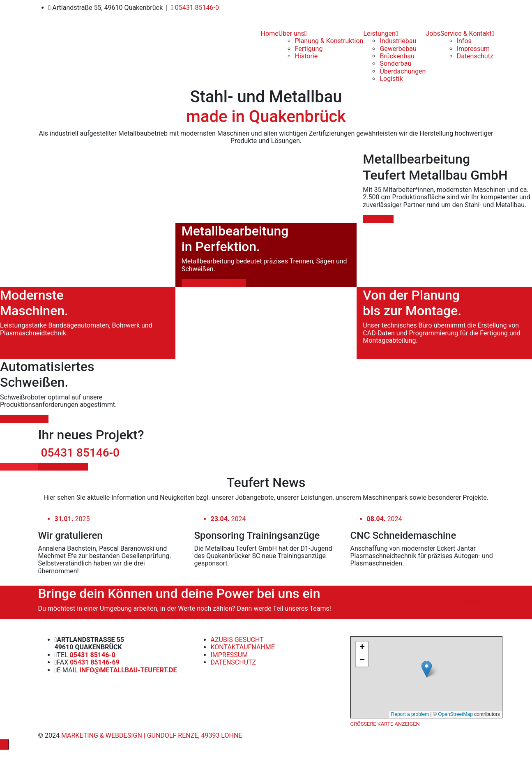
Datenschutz (475, 56)
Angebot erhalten (63, 467)
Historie (306, 56)
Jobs (433, 33)
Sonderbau (395, 63)
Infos (464, 41)
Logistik (391, 79)
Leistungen (380, 33)
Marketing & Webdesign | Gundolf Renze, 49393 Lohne (151, 735)
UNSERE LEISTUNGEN (214, 283)
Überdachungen (403, 71)
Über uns (293, 33)
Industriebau (398, 41)
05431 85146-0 (196, 8)
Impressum (473, 49)
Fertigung (309, 49)
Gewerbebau (398, 49)
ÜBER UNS (378, 219)
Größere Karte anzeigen (385, 724)
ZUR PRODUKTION (27, 347)
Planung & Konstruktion (329, 41)
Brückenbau (397, 56)
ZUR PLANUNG (385, 355)
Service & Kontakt (467, 33)
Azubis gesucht (237, 640)
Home (270, 33)
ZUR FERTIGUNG (24, 419)
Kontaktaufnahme (243, 647)
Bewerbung (477, 602)
